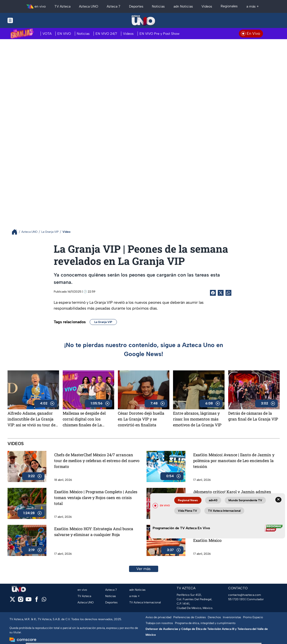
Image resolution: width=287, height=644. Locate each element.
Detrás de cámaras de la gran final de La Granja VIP (253, 416)
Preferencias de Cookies (190, 617)
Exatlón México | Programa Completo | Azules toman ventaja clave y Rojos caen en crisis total (96, 497)
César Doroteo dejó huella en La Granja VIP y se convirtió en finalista (141, 419)
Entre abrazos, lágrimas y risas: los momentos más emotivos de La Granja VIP (197, 419)
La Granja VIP (103, 322)
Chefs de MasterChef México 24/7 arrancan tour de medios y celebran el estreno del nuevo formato (97, 461)
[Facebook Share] (213, 293)
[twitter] (13, 601)
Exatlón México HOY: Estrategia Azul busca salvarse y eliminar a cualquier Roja (94, 532)
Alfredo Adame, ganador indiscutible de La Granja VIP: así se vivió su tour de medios (31, 419)
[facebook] (37, 601)
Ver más (143, 569)
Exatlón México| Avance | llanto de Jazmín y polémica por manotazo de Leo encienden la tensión (234, 461)
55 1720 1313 (236, 599)
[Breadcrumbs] (16, 232)
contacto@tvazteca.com (245, 595)
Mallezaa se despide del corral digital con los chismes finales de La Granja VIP (84, 419)
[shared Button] (228, 293)
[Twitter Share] (221, 293)
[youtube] (29, 601)
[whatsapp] (44, 600)
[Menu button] (27, 20)
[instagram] (21, 601)
